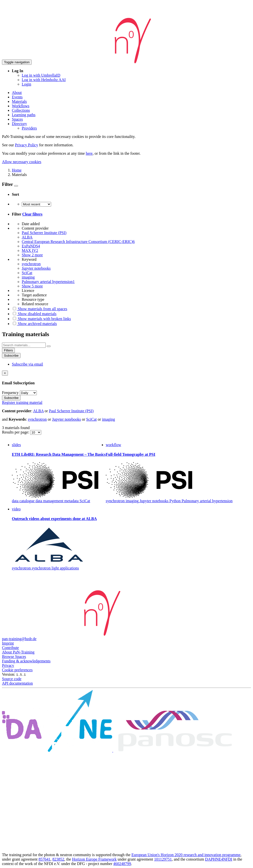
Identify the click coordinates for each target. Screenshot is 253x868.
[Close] (5, 373)
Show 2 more (32, 255)
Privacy (8, 665)
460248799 (122, 864)
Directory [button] (19, 124)
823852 (58, 859)
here (89, 153)
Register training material (22, 402)
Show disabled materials (34, 314)
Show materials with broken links (41, 319)
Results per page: (16, 432)
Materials (19, 101)
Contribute (10, 648)
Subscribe (11, 356)
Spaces (17, 119)
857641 (44, 859)
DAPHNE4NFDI (219, 859)
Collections (21, 110)
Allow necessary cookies (22, 162)
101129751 (163, 859)
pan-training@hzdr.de (19, 639)
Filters (8, 350)
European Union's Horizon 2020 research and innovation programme (186, 855)
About (17, 93)
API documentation (17, 683)
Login (26, 84)
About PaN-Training (18, 652)
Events (17, 97)
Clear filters (32, 214)
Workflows (21, 106)
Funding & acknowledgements (26, 661)
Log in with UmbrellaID (41, 75)
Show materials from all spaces (40, 309)
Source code (12, 679)
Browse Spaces (14, 657)
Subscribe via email (27, 364)
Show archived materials (34, 324)
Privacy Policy (26, 145)
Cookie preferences (17, 670)
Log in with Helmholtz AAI (44, 80)
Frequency (10, 393)
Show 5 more (32, 286)
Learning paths (24, 115)
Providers (29, 128)
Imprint (8, 643)
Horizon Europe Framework (94, 859)
